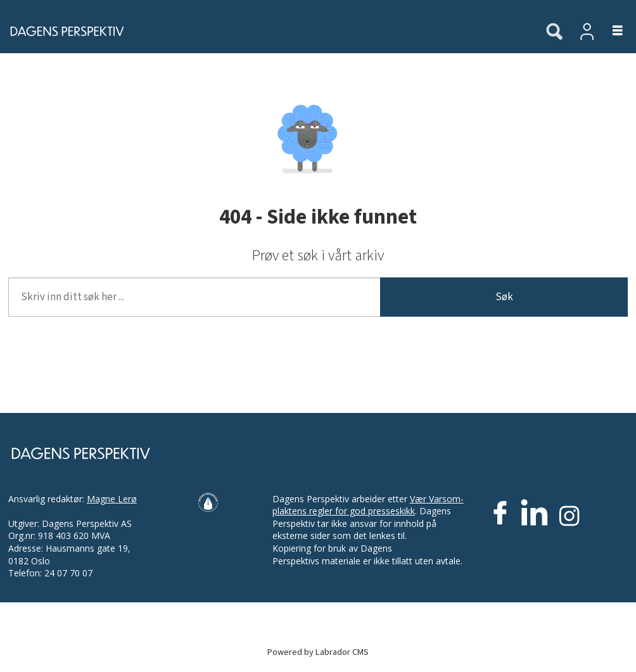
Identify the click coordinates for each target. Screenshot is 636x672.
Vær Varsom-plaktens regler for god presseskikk (368, 505)
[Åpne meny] (610, 31)
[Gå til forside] (63, 31)
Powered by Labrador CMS (318, 652)
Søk (504, 297)
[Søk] (554, 32)
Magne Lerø (112, 499)
